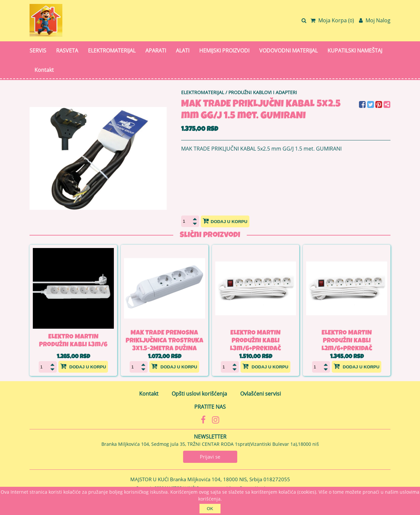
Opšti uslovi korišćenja (199, 394)
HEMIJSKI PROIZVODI (224, 51)
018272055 (277, 479)
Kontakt (44, 70)
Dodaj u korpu (225, 221)
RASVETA (67, 51)
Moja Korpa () (332, 20)
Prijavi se (210, 457)
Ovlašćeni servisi (261, 394)
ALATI (183, 51)
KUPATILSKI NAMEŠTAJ (355, 51)
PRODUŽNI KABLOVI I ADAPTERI (263, 92)
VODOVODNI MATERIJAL (288, 51)
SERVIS (38, 51)
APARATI (156, 51)
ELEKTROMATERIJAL (112, 51)
